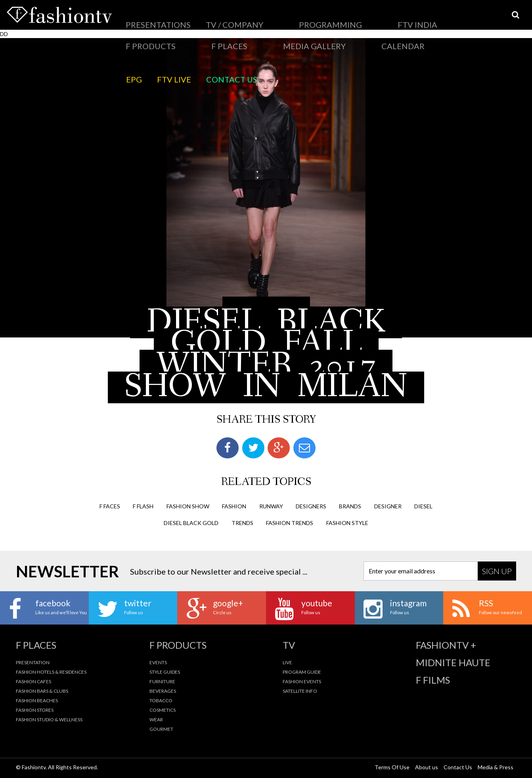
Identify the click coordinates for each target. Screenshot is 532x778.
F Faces (110, 505)
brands (350, 505)
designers (311, 505)
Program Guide (302, 672)
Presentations (143, 18)
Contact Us (190, 38)
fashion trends (290, 522)
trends (242, 522)
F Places (357, 18)
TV (289, 645)
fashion (234, 505)
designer (388, 505)
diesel (423, 505)
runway (271, 505)
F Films (433, 680)
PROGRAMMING (240, 18)
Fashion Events (302, 681)
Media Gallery (397, 18)
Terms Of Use (392, 767)
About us (427, 767)
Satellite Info (300, 691)
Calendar (439, 18)
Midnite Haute (453, 662)
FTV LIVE (154, 38)
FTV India (282, 18)
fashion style (347, 522)
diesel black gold (191, 522)
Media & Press (496, 767)
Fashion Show (188, 505)
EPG (128, 38)
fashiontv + (446, 645)
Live (287, 662)
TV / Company (191, 18)
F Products (320, 18)
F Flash (143, 505)
